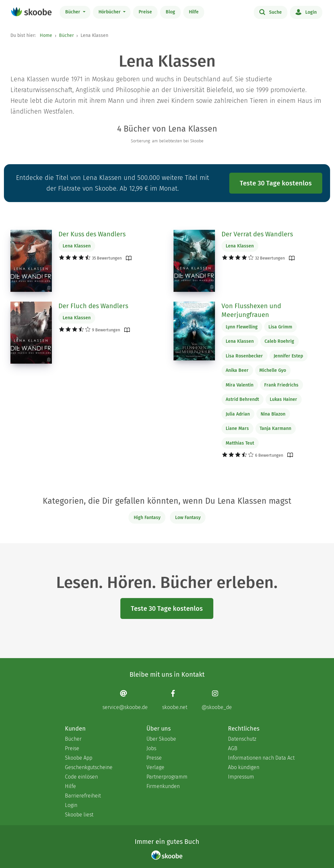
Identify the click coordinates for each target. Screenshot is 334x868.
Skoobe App (79, 758)
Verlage (155, 767)
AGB (233, 748)
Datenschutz (242, 739)
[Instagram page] (217, 700)
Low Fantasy (188, 518)
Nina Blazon (273, 414)
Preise (145, 12)
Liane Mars (237, 428)
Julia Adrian (238, 414)
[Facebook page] (175, 700)
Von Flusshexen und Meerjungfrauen (251, 310)
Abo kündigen (244, 767)
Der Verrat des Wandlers (257, 234)
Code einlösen (81, 777)
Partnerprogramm (167, 777)
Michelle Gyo (273, 370)
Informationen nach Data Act (261, 758)
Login (306, 12)
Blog (170, 12)
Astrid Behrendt (242, 399)
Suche (271, 12)
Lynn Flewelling (242, 327)
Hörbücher (110, 12)
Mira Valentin (240, 385)
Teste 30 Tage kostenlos (276, 183)
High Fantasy (147, 518)
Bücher (73, 12)
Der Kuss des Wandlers (92, 234)
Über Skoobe (161, 739)
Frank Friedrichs (281, 385)
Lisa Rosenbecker (244, 356)
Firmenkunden (163, 786)
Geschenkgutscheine (89, 767)
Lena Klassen (77, 246)
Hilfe (194, 12)
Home (46, 35)
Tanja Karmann (275, 428)
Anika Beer (237, 370)
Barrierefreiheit (83, 796)
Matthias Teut (240, 443)
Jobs (151, 748)
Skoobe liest (79, 815)
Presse (154, 758)
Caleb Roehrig (279, 341)
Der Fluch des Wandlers (93, 306)
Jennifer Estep (288, 356)
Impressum (241, 777)
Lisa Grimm (280, 327)
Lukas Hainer (283, 399)
